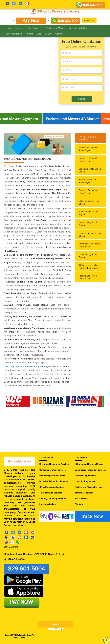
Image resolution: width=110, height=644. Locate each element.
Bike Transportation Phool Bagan (88, 181)
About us (20, 28)
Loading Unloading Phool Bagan (91, 234)
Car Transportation (78, 28)
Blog (39, 34)
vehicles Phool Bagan (46, 374)
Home (9, 28)
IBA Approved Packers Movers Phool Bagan (89, 267)
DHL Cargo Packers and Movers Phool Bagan (27, 366)
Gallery (48, 34)
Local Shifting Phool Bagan (88, 256)
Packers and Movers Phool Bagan (88, 149)
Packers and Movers (55, 28)
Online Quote (89, 20)
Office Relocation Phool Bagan (90, 202)
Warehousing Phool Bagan (88, 224)
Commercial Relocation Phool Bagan (90, 245)
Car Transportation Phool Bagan (90, 170)
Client (30, 34)
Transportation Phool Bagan (88, 213)
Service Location (14, 34)
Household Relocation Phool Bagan (89, 160)
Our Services (34, 28)
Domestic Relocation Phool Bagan (88, 192)
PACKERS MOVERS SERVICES (88, 138)
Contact (59, 34)
